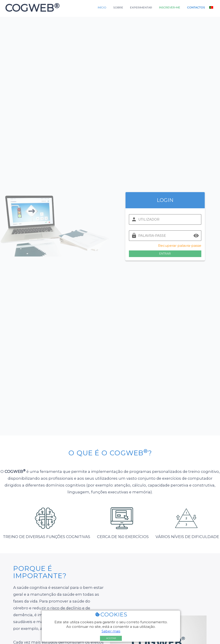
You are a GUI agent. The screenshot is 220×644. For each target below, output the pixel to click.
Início (102, 8)
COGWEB (31, 8)
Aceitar (111, 638)
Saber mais (111, 631)
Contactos (196, 8)
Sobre (118, 8)
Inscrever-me (170, 8)
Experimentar (141, 8)
